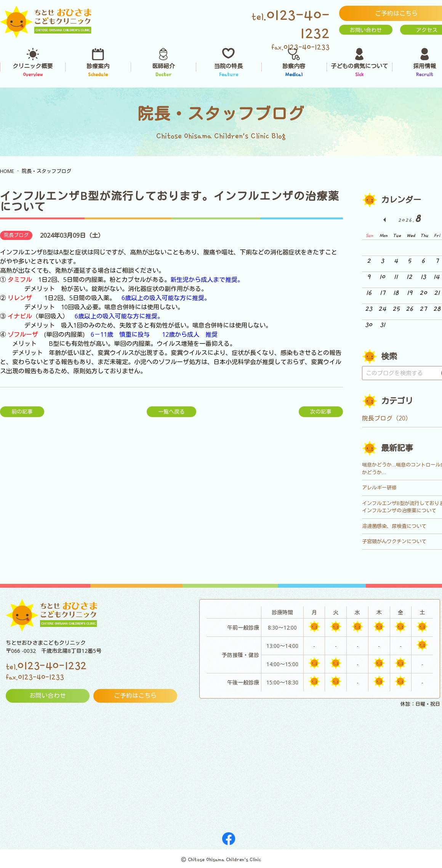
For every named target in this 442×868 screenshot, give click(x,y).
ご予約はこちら (135, 696)
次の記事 (321, 412)
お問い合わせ (366, 30)
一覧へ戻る (171, 412)
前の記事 (22, 412)
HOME (7, 171)
